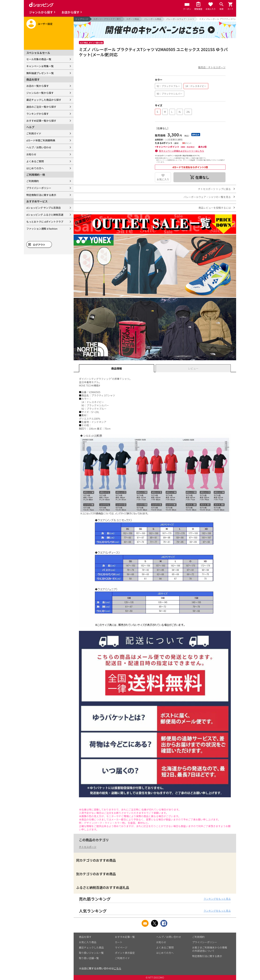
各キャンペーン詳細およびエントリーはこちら (182, 151)
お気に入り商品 (88, 942)
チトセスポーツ (88, 847)
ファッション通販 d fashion (42, 229)
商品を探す (85, 937)
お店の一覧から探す (38, 86)
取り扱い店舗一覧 (89, 958)
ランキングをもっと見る (217, 899)
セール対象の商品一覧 (39, 59)
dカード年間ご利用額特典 (41, 140)
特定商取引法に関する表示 (41, 195)
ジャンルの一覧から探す (40, 93)
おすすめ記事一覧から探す (41, 121)
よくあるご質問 (35, 161)
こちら (117, 968)
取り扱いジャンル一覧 (91, 953)
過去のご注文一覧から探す (41, 107)
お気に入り (163, 179)
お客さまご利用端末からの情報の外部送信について (210, 949)
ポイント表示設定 (125, 953)
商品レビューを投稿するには (215, 208)
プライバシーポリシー (39, 188)
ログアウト (39, 245)
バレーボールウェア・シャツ (180, 19)
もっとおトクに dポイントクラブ (45, 222)
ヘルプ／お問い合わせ (39, 147)
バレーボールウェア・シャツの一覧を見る (207, 197)
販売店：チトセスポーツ (212, 67)
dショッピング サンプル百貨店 (44, 208)
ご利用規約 (33, 181)
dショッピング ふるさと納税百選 (45, 215)
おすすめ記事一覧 (125, 937)
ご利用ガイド (34, 133)
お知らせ (31, 154)
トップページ (82, 19)
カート (119, 942)
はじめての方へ (35, 168)
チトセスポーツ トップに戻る (214, 189)
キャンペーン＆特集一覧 (40, 66)
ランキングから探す (38, 114)
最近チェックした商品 (91, 947)
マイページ (121, 947)
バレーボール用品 (153, 19)
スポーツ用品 (133, 19)
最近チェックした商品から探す (44, 100)
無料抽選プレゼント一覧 (40, 73)
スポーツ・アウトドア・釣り (107, 19)
